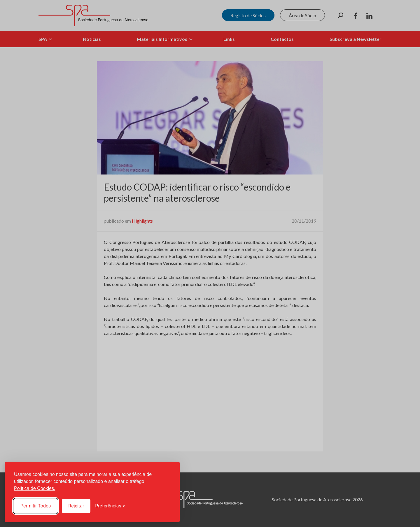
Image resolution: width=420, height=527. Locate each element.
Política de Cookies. (35, 488)
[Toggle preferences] (110, 506)
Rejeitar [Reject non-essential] (76, 506)
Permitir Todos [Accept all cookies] (36, 506)
